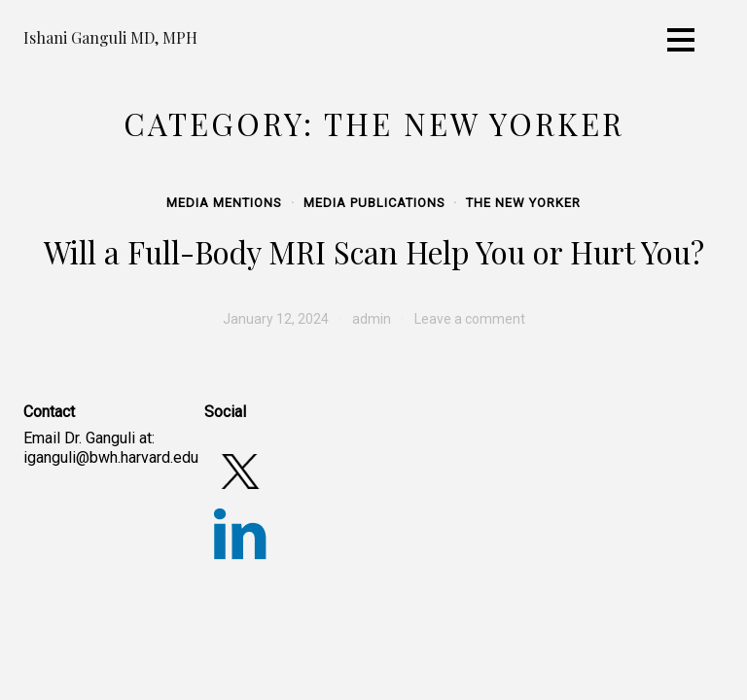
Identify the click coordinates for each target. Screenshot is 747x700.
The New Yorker (523, 203)
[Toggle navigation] (681, 40)
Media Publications (374, 203)
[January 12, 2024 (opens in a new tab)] (276, 319)
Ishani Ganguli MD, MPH (110, 37)
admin (372, 319)
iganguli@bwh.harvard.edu (111, 457)
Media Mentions (224, 203)
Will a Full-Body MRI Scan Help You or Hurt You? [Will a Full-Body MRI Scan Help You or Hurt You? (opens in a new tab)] (374, 252)
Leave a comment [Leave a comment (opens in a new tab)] (470, 319)
